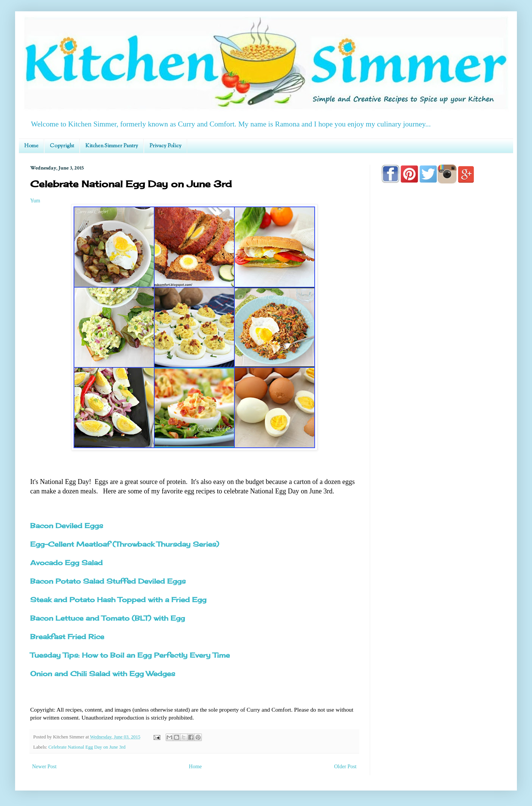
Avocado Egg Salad (66, 563)
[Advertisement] (441, 405)
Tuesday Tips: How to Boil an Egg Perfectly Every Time (130, 655)
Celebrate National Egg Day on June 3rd (87, 747)
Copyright (62, 146)
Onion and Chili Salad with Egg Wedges (103, 673)
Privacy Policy (165, 146)
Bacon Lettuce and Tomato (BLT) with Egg (108, 618)
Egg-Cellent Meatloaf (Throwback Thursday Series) (125, 544)
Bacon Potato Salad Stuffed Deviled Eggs (108, 581)
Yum (35, 201)
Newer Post (44, 767)
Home (31, 146)
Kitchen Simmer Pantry (112, 146)
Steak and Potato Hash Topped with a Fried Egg (118, 599)
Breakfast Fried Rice (67, 636)
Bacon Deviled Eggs (67, 526)
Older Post (346, 767)
